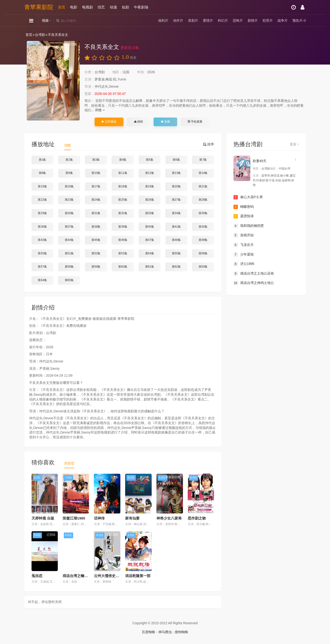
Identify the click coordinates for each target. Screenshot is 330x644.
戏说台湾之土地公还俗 (254, 274)
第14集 (203, 173)
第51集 (69, 253)
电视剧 (87, 7)
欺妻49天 (260, 161)
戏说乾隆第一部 (138, 576)
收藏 (165, 122)
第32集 (123, 213)
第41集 (176, 227)
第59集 (96, 267)
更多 (294, 144)
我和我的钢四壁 (249, 226)
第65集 (69, 280)
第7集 (203, 160)
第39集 (123, 227)
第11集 (123, 173)
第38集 (96, 227)
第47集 (150, 240)
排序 (209, 144)
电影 (74, 7)
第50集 (42, 253)
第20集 (176, 186)
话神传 (99, 518)
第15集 (42, 186)
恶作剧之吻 (197, 518)
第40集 (150, 227)
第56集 (203, 253)
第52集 (96, 253)
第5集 (150, 160)
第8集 (42, 173)
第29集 (42, 213)
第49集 (203, 240)
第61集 (150, 267)
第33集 (150, 213)
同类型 (69, 463)
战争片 (283, 20)
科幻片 (223, 20)
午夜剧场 (141, 7)
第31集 (96, 213)
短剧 (125, 7)
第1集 (42, 160)
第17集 (96, 186)
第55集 (176, 253)
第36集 (42, 227)
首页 (62, 7)
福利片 (163, 20)
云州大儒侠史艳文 (108, 576)
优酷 (68, 145)
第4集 (123, 160)
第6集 (176, 160)
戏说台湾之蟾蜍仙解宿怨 (82, 576)
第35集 (203, 213)
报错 (139, 122)
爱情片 (208, 20)
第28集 (203, 200)
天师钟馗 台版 (43, 518)
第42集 (203, 227)
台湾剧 (40, 35)
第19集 (150, 186)
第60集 (123, 267)
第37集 (69, 227)
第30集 (69, 213)
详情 (100, 110)
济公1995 (244, 264)
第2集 (69, 160)
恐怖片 (238, 20)
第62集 (176, 267)
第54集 (150, 253)
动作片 (178, 20)
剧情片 (253, 20)
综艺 (101, 7)
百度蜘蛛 (149, 632)
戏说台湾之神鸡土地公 (254, 283)
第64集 (42, 280)
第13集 (176, 173)
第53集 (123, 253)
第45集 (96, 240)
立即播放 (109, 122)
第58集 (69, 267)
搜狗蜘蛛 (181, 632)
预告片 (298, 20)
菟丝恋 (37, 576)
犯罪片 (268, 20)
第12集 (150, 173)
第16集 (69, 186)
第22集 (42, 200)
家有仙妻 (132, 518)
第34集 (176, 213)
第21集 (203, 186)
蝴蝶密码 (244, 207)
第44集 (69, 240)
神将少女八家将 (169, 518)
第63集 (203, 267)
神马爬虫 (165, 632)
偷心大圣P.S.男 (248, 197)
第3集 (96, 160)
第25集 (123, 200)
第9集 (69, 173)
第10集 (96, 173)
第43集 (42, 240)
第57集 (42, 267)
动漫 (113, 7)
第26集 (150, 200)
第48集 (176, 240)
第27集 (176, 200)
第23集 (69, 200)
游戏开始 (244, 235)
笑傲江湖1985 (74, 518)
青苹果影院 (39, 7)
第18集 (123, 186)
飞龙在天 (244, 245)
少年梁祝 (244, 255)
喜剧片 (193, 20)
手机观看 (195, 122)
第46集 (123, 240)
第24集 (96, 200)
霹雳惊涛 (244, 216)
